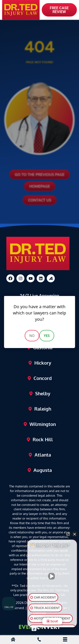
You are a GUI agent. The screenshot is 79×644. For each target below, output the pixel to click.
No (32, 336)
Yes (47, 336)
